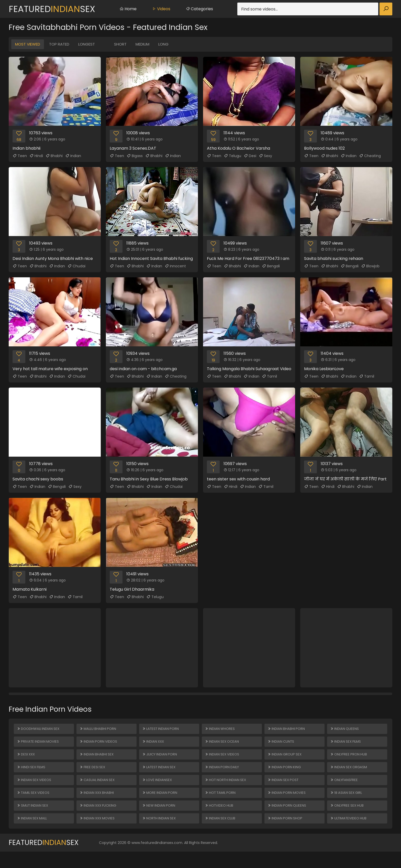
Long (163, 44)
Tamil (269, 376)
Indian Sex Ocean (223, 745)
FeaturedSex (52, 9)
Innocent (175, 266)
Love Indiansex (158, 789)
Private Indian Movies (39, 745)
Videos (161, 9)
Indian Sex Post (284, 789)
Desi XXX (27, 760)
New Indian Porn (160, 819)
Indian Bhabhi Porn (287, 730)
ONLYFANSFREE (345, 789)
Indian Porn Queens (288, 819)
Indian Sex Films (347, 745)
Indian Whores (221, 730)
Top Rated (59, 44)
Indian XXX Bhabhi (98, 804)
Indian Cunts (282, 745)
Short (120, 44)
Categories (199, 9)
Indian (73, 156)
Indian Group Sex (286, 760)
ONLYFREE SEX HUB (348, 819)
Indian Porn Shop (286, 834)
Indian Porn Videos (99, 745)
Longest (87, 44)
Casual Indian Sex (98, 789)
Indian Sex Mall (33, 834)
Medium (142, 44)
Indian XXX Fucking (99, 819)
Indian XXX (154, 745)
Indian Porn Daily (223, 774)
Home (128, 9)
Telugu (232, 156)
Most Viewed (28, 44)
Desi (250, 156)
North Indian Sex (160, 834)
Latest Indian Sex (160, 774)
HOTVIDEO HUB (220, 819)
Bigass (135, 156)
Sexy (265, 156)
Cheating (370, 156)
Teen (20, 156)
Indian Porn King (285, 774)
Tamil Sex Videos (35, 804)
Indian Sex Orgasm (350, 774)
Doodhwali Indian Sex (40, 730)
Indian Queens (345, 730)
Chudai (76, 266)
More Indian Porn (161, 804)
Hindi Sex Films (32, 774)
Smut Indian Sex (34, 819)
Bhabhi (54, 156)
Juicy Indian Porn (161, 760)
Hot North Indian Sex (227, 789)
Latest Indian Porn (162, 730)
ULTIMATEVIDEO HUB (350, 834)
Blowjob (370, 266)
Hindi (36, 156)
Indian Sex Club (221, 834)
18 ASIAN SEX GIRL (347, 804)
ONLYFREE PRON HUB (350, 760)
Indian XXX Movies (98, 834)
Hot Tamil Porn (222, 804)
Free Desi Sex (93, 774)
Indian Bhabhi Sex (97, 760)
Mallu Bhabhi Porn (99, 730)
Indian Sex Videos (35, 789)
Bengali (271, 266)
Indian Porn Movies (288, 804)
